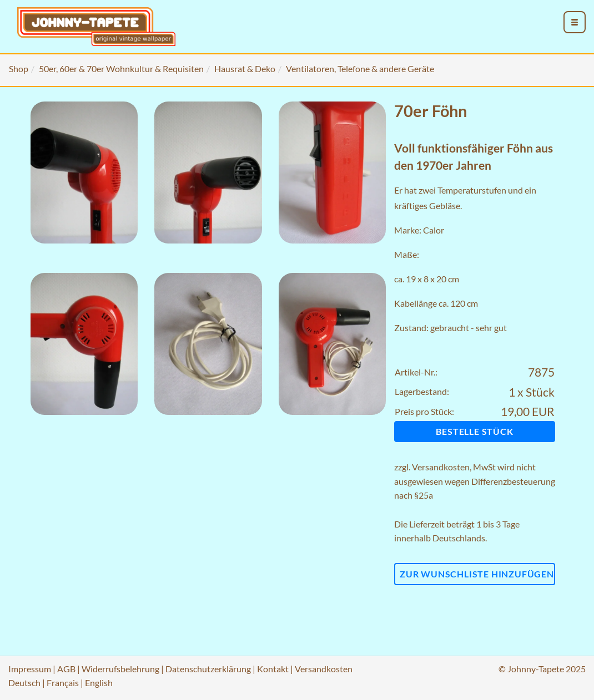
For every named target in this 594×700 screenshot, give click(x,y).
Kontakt (273, 669)
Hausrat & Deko (245, 69)
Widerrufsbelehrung (120, 669)
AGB (66, 669)
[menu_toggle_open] (575, 22)
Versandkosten (441, 467)
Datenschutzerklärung (208, 669)
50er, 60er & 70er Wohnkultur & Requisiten (121, 69)
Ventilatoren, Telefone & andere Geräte (360, 69)
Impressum (30, 669)
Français (63, 683)
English (99, 683)
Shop (19, 69)
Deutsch (24, 683)
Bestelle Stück (474, 431)
